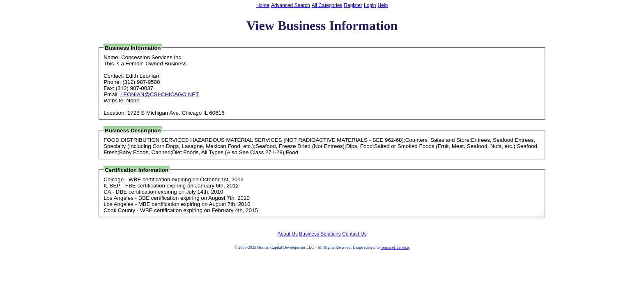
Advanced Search (291, 5)
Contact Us (354, 234)
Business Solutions (320, 234)
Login (370, 5)
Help (383, 5)
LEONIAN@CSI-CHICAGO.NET (160, 94)
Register (353, 5)
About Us (288, 234)
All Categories (327, 5)
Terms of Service (395, 247)
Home (263, 5)
